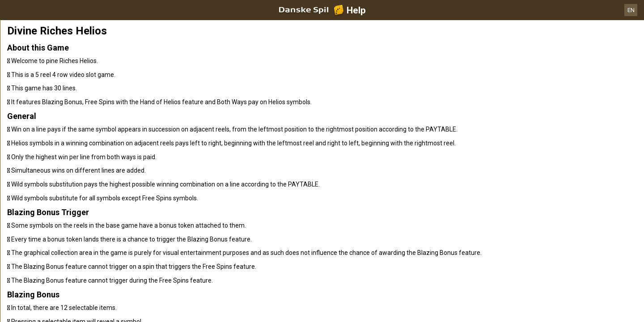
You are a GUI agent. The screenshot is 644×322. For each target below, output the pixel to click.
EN (631, 10)
